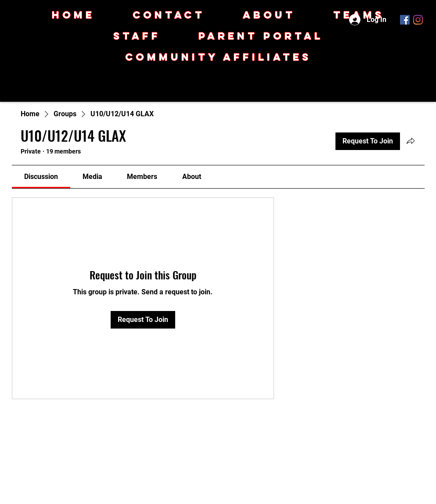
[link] (41, 177)
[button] (218, 57)
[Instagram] (418, 20)
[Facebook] (405, 20)
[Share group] (411, 141)
